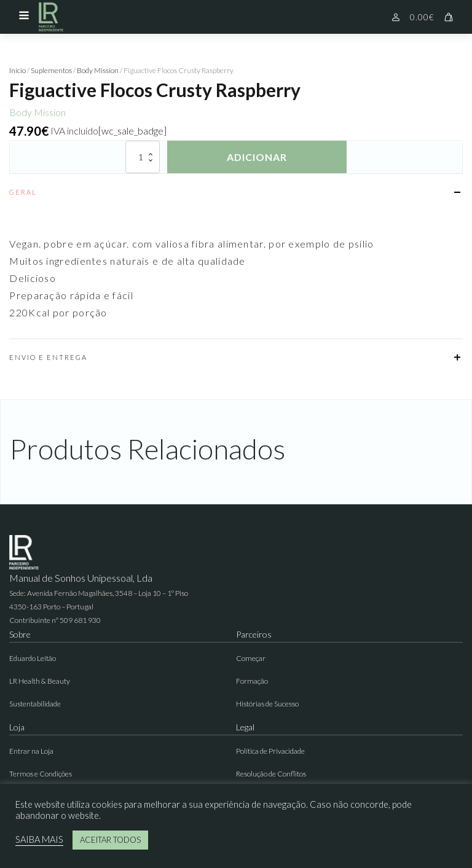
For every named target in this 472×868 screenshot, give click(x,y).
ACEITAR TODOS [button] (110, 840)
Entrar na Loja (31, 751)
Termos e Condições (41, 774)
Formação (252, 681)
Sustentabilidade (35, 704)
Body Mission (98, 70)
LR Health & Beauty (40, 681)
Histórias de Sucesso (267, 704)
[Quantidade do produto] (143, 157)
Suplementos (51, 70)
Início (18, 70)
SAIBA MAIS (39, 839)
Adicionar (257, 157)
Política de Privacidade (270, 751)
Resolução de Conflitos (271, 774)
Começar (251, 658)
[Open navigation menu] (24, 17)
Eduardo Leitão (33, 658)
